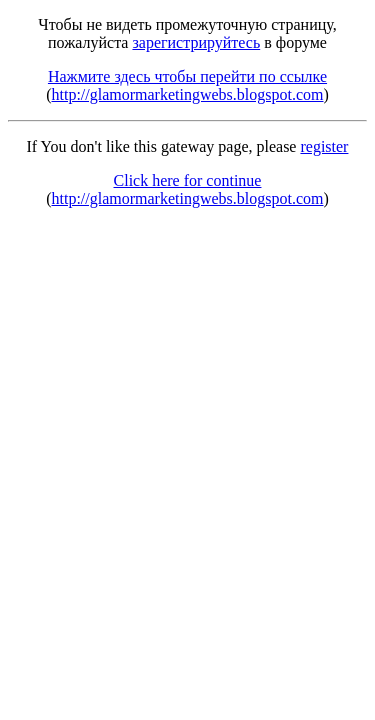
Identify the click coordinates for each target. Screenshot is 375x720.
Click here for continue (188, 180)
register (324, 146)
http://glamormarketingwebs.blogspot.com (188, 94)
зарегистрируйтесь (196, 42)
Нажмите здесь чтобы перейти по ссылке (187, 76)
